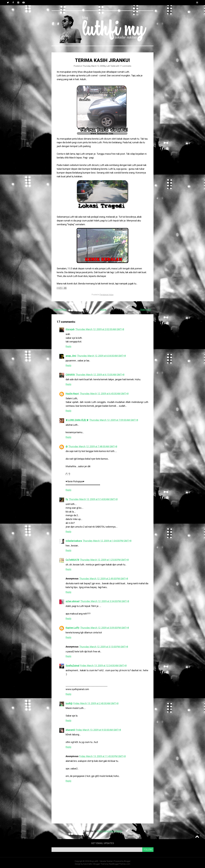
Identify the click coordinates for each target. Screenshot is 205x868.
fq (67, 499)
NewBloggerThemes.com (119, 864)
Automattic (88, 864)
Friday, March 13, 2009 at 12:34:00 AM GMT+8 (103, 666)
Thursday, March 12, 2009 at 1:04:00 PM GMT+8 (107, 541)
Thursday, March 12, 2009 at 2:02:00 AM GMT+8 (100, 329)
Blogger (127, 861)
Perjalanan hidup (107, 295)
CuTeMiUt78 (72, 560)
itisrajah (70, 329)
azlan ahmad (73, 601)
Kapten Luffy (72, 628)
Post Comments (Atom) (110, 831)
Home (103, 310)
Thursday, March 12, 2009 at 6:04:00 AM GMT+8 (101, 356)
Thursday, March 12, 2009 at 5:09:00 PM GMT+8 (105, 628)
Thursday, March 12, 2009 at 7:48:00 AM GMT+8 (93, 446)
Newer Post (60, 310)
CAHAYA (70, 375)
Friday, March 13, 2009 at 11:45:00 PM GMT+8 (102, 756)
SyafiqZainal (72, 666)
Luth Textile (111, 66)
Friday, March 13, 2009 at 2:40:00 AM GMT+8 (96, 703)
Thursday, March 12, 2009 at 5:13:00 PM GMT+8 (104, 647)
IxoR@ (69, 703)
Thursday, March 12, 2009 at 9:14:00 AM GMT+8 (93, 499)
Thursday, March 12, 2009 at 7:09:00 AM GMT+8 (114, 420)
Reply (69, 346)
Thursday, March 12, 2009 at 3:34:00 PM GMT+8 (105, 601)
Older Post (145, 310)
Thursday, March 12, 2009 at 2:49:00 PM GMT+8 (104, 579)
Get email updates (103, 843)
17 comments (125, 66)
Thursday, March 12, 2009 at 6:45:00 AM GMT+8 (104, 394)
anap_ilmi (71, 356)
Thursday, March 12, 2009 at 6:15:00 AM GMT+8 (100, 375)
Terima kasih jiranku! (102, 60)
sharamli (70, 730)
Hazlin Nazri (72, 394)
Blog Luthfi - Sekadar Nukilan (101, 861)
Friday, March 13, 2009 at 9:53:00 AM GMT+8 (98, 730)
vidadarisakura (74, 541)
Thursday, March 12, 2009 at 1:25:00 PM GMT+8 (104, 560)
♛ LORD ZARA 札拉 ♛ (77, 420)
